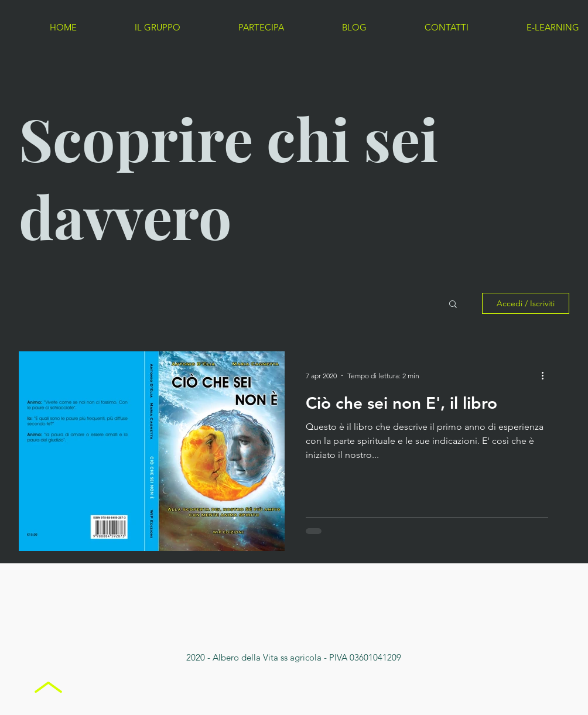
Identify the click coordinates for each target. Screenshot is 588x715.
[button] (453, 305)
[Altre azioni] (546, 375)
